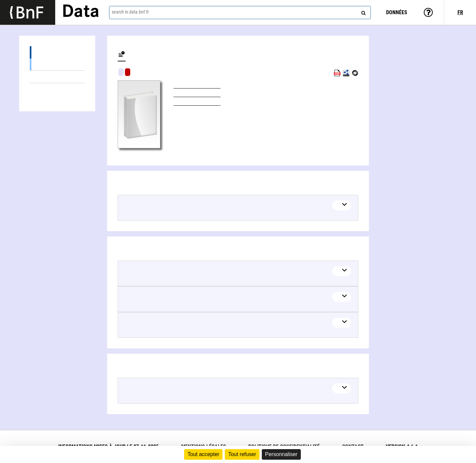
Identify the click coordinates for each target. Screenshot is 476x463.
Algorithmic (128, 72)
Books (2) (57, 64)
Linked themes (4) (57, 77)
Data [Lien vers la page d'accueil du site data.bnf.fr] (81, 12)
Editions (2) (57, 52)
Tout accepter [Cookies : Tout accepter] (203, 454)
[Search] (363, 12)
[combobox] (240, 13)
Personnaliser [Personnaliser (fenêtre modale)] (281, 454)
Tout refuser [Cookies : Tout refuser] (242, 454)
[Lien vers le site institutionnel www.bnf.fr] (28, 12)
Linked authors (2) (57, 89)
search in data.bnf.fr (130, 12)
